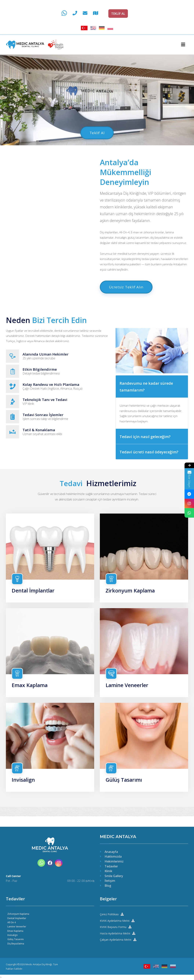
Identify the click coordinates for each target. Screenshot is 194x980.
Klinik (108, 871)
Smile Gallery (114, 876)
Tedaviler (111, 866)
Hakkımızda (113, 856)
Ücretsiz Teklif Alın (128, 294)
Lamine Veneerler (128, 692)
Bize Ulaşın (189, 479)
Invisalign (24, 788)
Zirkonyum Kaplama (132, 597)
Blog (108, 885)
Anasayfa (111, 851)
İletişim (110, 880)
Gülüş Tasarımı (125, 788)
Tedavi (71, 490)
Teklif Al (97, 133)
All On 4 (12, 922)
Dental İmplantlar (35, 597)
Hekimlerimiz (114, 861)
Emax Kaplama (31, 692)
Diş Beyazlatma (16, 943)
